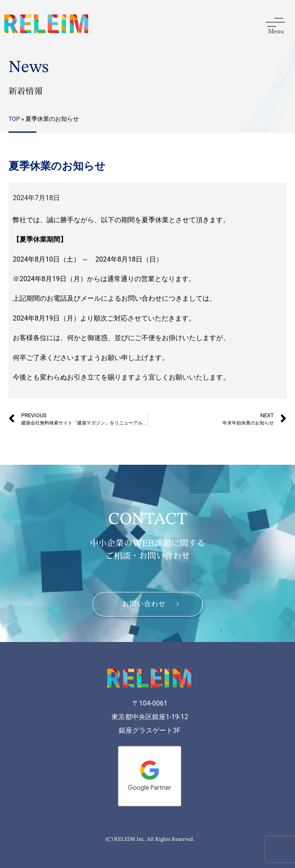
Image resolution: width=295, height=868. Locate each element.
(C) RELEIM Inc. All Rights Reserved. (150, 839)
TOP (14, 119)
